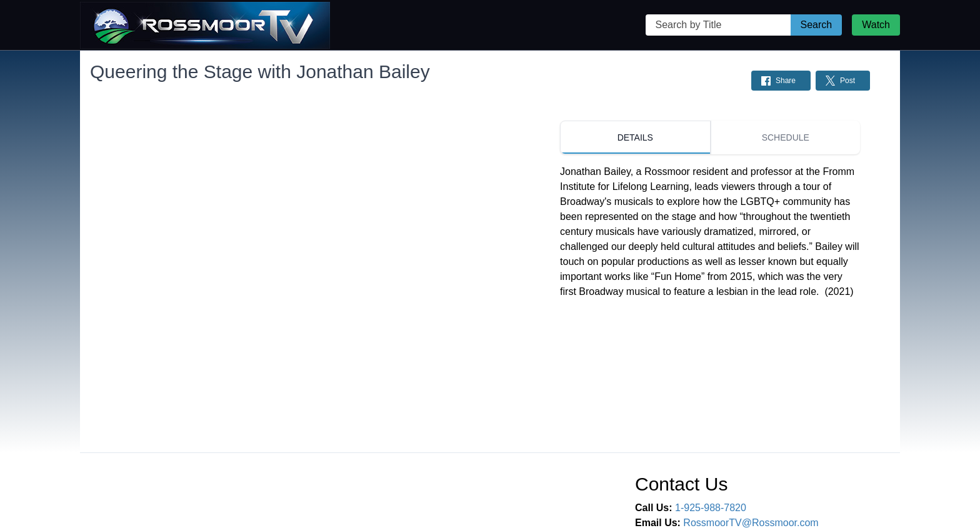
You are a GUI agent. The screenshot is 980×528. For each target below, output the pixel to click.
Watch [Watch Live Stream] (876, 25)
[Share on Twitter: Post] (843, 81)
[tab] (635, 137)
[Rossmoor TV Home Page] (205, 25)
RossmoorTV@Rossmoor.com (751, 523)
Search (817, 25)
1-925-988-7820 (711, 508)
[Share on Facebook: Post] (781, 81)
